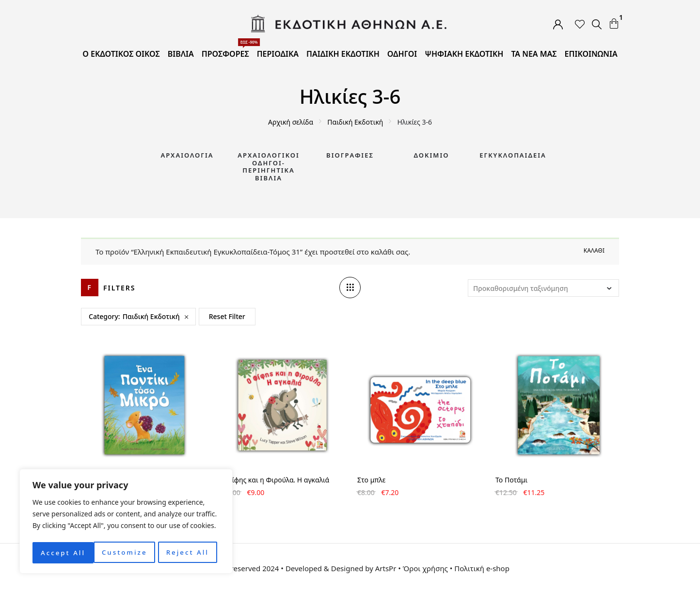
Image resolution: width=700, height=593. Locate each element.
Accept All (189, 553)
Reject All (126, 553)
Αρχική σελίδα (291, 122)
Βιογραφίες (350, 155)
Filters (119, 288)
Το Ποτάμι (511, 480)
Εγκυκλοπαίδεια (513, 155)
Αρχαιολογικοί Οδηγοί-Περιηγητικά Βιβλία (269, 167)
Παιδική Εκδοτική (355, 122)
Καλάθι (594, 250)
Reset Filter (227, 316)
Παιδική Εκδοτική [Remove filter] (151, 316)
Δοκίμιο (432, 155)
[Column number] (350, 288)
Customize (63, 553)
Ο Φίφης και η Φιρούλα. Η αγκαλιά (274, 480)
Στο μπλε (371, 480)
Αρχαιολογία (187, 155)
